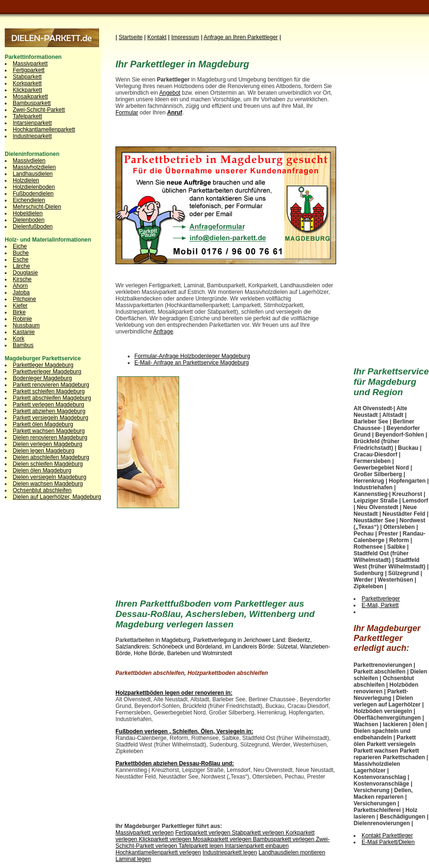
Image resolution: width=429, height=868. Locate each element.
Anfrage (163, 332)
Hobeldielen (28, 213)
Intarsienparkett (32, 123)
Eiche (20, 246)
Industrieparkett (32, 136)
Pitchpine (24, 299)
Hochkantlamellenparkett (44, 130)
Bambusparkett (32, 103)
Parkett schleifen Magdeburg (49, 391)
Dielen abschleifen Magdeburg (51, 457)
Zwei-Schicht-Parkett (39, 110)
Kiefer (20, 306)
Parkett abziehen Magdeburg (49, 411)
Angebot (170, 93)
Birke (19, 312)
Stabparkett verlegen (259, 833)
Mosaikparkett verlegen (223, 839)
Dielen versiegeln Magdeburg (49, 477)
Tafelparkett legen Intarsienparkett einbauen (234, 846)
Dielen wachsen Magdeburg (48, 484)
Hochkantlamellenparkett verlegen (158, 852)
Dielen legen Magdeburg (44, 451)
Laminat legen (133, 859)
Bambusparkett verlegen (285, 839)
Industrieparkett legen (230, 852)
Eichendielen (29, 200)
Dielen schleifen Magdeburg (48, 464)
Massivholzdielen (34, 167)
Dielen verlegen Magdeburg (47, 444)
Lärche (21, 266)
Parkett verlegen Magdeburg (48, 405)
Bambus (23, 345)
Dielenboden (29, 220)
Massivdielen (29, 161)
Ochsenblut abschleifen (42, 490)
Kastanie (24, 332)
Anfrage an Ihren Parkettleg (241, 37)
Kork (19, 339)
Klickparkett (27, 90)
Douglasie (25, 273)
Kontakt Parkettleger (387, 836)
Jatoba (21, 292)
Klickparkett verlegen (166, 839)
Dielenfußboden (33, 227)
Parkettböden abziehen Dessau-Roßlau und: (175, 763)
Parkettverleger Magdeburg (47, 372)
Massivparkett (30, 64)
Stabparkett (27, 77)
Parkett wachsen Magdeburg (49, 431)
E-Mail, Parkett (380, 605)
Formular (127, 113)
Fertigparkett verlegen (204, 833)
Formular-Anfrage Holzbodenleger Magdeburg (192, 356)
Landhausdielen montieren (292, 852)
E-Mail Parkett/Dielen (388, 842)
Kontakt (157, 37)
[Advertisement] (260, 439)
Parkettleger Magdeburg (43, 365)
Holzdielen (26, 180)
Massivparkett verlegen (144, 833)
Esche (21, 260)
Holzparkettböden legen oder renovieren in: (174, 693)
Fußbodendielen (33, 194)
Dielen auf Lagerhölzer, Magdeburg (57, 497)
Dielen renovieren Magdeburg (50, 438)
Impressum (185, 37)
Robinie (22, 319)
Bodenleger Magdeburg (42, 378)
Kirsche (22, 279)
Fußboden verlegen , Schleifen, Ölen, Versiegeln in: (184, 731)
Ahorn (20, 286)
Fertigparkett (29, 70)
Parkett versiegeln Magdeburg (50, 418)
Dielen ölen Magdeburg (42, 471)
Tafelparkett (27, 116)
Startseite (131, 37)
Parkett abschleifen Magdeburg (52, 398)
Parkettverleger (381, 599)
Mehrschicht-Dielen (37, 207)
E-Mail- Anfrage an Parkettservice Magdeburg (192, 363)
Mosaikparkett (30, 97)
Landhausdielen (33, 174)
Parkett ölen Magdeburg (43, 424)
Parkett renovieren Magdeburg (51, 385)
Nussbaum (26, 325)
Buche (21, 253)
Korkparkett (27, 83)
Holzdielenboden (34, 187)
